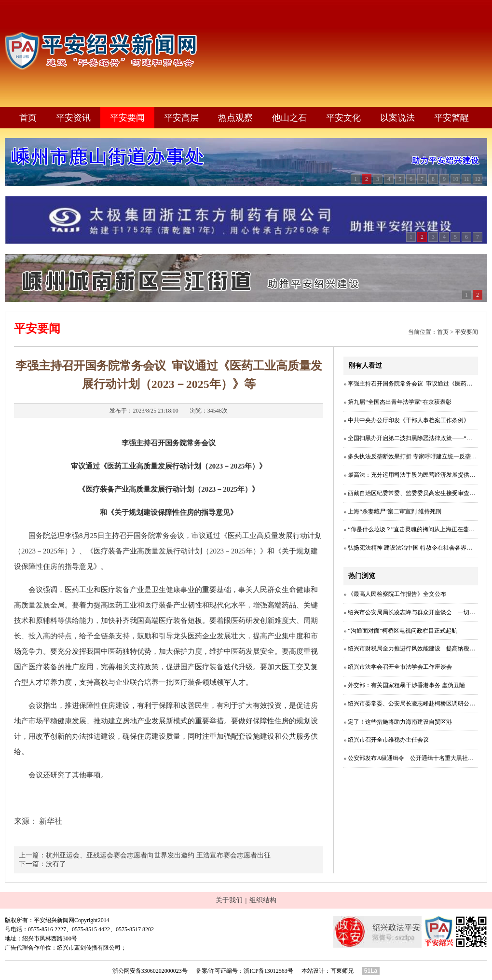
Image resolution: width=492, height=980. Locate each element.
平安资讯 (73, 118)
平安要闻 (127, 118)
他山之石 (289, 118)
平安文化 (343, 118)
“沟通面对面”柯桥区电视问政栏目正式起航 (403, 631)
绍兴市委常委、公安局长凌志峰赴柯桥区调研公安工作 (417, 704)
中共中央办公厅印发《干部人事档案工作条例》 (409, 420)
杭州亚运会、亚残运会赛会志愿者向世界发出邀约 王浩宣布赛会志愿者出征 (158, 855)
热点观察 (235, 118)
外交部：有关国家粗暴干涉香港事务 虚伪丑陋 (406, 685)
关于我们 (229, 900)
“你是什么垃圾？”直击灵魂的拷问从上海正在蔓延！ (414, 529)
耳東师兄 (342, 971)
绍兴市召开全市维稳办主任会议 (388, 740)
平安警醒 (451, 118)
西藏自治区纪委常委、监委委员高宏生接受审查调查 (414, 493)
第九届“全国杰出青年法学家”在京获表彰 (400, 402)
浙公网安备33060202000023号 (150, 971)
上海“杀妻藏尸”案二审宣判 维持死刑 (395, 511)
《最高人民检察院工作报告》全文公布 (397, 594)
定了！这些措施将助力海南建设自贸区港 (400, 722)
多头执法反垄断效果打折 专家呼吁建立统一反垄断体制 (418, 456)
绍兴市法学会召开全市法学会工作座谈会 (400, 667)
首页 (28, 118)
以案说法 (397, 118)
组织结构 (263, 900)
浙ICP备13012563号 (268, 971)
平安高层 (181, 118)
